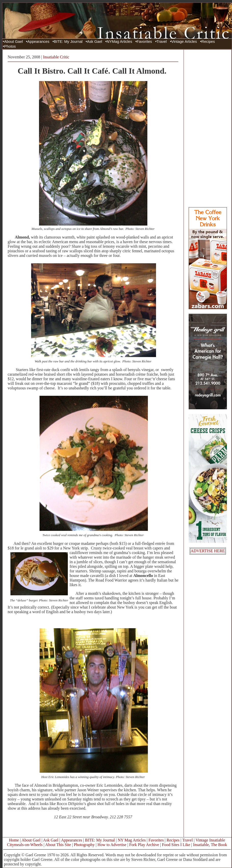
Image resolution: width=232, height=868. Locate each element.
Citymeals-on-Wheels (25, 845)
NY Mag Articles (132, 840)
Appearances (38, 42)
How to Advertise (112, 845)
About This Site (58, 845)
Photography (84, 845)
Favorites (144, 42)
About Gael (13, 42)
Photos (10, 46)
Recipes (208, 42)
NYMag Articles (119, 42)
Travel (162, 42)
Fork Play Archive (144, 845)
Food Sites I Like (176, 845)
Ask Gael (94, 42)
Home (14, 840)
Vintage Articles (184, 42)
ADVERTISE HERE (208, 551)
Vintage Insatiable (210, 840)
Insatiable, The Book (210, 845)
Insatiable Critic (56, 57)
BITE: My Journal (68, 42)
